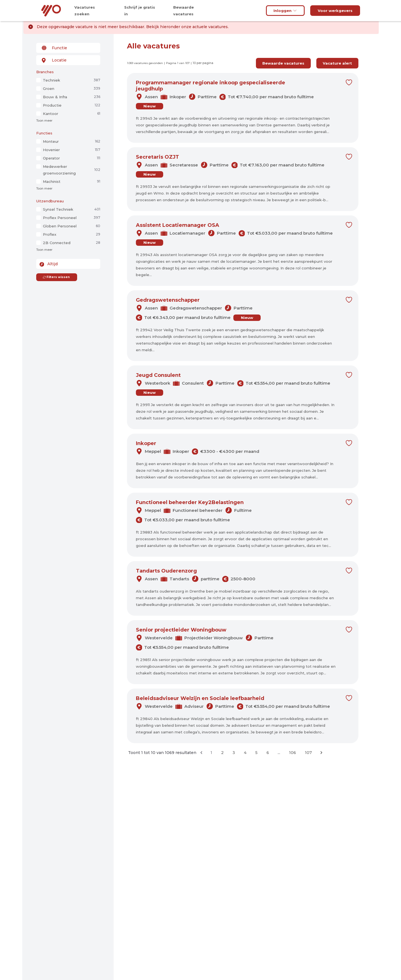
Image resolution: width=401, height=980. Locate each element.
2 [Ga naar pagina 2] (222, 753)
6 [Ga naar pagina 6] (268, 753)
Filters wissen (56, 277)
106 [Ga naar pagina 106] (293, 753)
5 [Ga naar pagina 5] (256, 753)
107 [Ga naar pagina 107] (308, 753)
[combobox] (68, 48)
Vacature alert (337, 63)
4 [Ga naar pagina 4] (245, 753)
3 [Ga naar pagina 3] (234, 753)
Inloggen (285, 11)
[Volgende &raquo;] (321, 753)
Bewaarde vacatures (283, 63)
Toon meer (44, 121)
